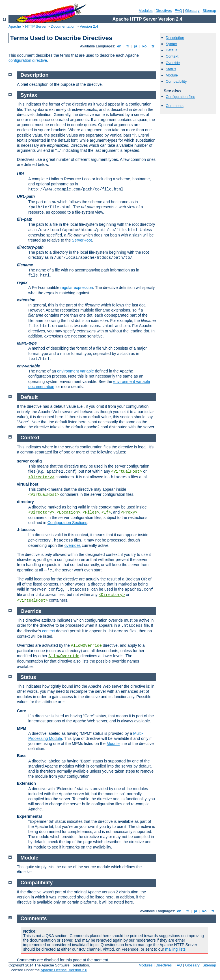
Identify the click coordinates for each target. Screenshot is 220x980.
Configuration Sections (67, 523)
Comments (175, 106)
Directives (164, 11)
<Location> (68, 512)
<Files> (91, 512)
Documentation (63, 26)
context (48, 631)
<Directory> (41, 477)
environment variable (76, 371)
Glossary (192, 11)
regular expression (77, 288)
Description (175, 38)
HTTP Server (36, 26)
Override (173, 63)
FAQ (178, 11)
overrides (73, 545)
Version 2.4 (89, 26)
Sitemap (209, 11)
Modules (145, 11)
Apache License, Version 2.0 (64, 970)
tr (153, 46)
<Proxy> (129, 512)
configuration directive (28, 60)
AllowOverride (86, 646)
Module (172, 75)
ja (136, 46)
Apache (15, 26)
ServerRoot (82, 240)
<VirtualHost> (127, 472)
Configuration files (180, 97)
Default (172, 50)
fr (128, 46)
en (119, 46)
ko (144, 46)
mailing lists (175, 949)
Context (172, 56)
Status (171, 69)
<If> (106, 512)
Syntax (171, 44)
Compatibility (176, 81)
